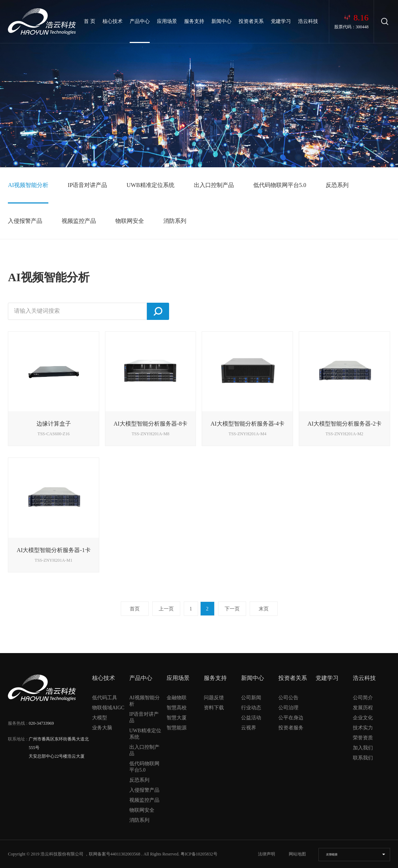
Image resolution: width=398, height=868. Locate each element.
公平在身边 (291, 718)
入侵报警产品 (25, 221)
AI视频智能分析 (28, 185)
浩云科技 (308, 21)
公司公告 (288, 698)
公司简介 (363, 698)
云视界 (249, 728)
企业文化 (363, 718)
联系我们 (363, 758)
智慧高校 (177, 708)
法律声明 (267, 854)
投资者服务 (291, 728)
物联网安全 (130, 221)
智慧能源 (177, 728)
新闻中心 (221, 21)
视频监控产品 (79, 221)
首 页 (90, 21)
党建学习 (281, 21)
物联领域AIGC (108, 708)
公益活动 (251, 718)
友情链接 (332, 855)
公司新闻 (251, 698)
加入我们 (363, 748)
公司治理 (288, 708)
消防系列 (175, 221)
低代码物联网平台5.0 (280, 185)
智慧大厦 (177, 718)
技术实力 (363, 728)
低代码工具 (105, 698)
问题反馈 (214, 698)
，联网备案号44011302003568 (112, 854)
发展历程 (363, 708)
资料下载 (214, 708)
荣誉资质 (363, 738)
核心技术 (112, 21)
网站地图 (297, 854)
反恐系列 (337, 185)
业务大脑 (102, 728)
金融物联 (177, 698)
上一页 (166, 609)
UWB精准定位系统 (150, 185)
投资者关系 (251, 21)
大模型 (100, 718)
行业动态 (251, 708)
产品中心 (140, 21)
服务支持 (194, 21)
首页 (135, 609)
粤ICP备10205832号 (199, 854)
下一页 (232, 609)
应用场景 (167, 21)
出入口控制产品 (214, 185)
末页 (264, 609)
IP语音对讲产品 (87, 185)
